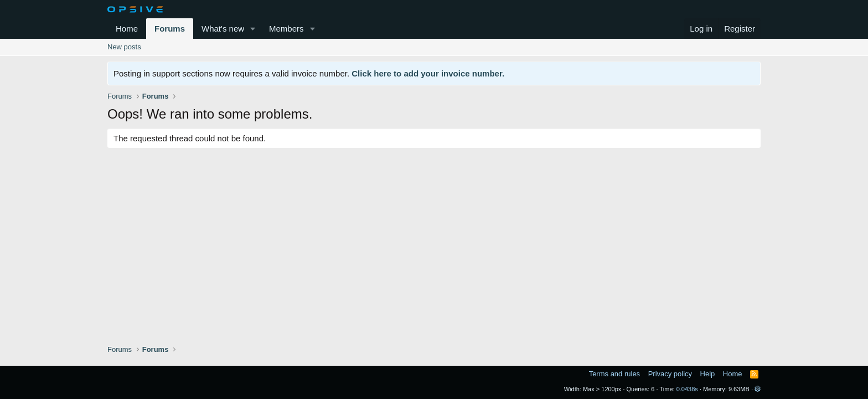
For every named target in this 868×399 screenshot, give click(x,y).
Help (708, 374)
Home (127, 29)
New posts (124, 47)
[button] (253, 29)
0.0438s (687, 389)
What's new (223, 29)
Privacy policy (670, 374)
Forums (170, 29)
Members (286, 29)
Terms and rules (614, 374)
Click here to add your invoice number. (428, 73)
